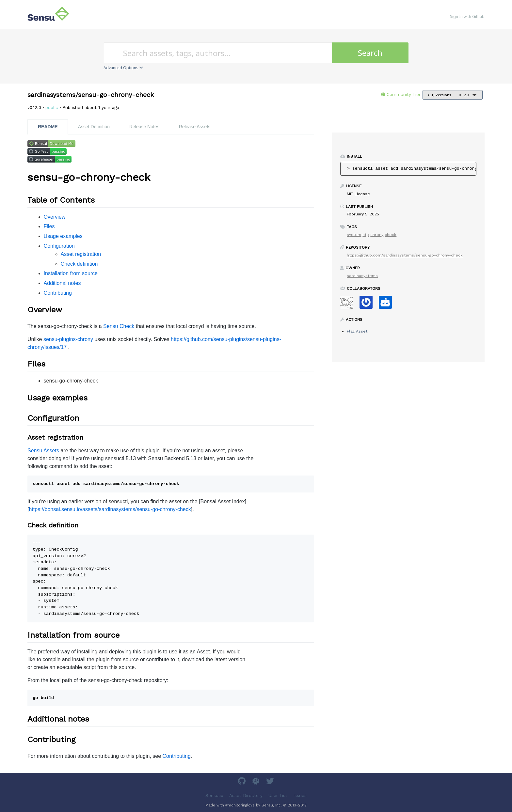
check (391, 235)
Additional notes (62, 283)
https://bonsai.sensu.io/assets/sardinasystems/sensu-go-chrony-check (110, 509)
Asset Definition (94, 127)
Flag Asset (357, 331)
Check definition (79, 264)
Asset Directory (246, 795)
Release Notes (144, 127)
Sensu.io (214, 795)
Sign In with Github (467, 16)
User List (278, 795)
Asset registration (81, 254)
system (354, 235)
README (48, 127)
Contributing (58, 293)
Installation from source (71, 273)
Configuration (59, 246)
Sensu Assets (43, 451)
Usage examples (63, 236)
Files (49, 226)
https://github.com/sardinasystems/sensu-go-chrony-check (405, 255)
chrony (377, 235)
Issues (300, 795)
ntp (366, 235)
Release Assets (195, 127)
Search (370, 53)
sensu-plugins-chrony (68, 339)
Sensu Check (119, 326)
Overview (55, 217)
